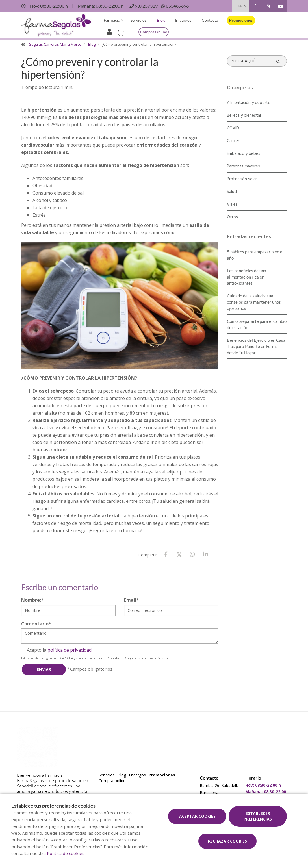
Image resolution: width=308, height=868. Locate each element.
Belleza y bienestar (244, 116)
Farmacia (112, 20)
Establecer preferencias (258, 816)
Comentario (36, 624)
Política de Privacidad (106, 658)
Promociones (241, 20)
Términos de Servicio (154, 658)
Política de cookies (66, 853)
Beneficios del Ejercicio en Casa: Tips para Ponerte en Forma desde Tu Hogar (257, 346)
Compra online (154, 32)
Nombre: (32, 600)
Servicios (138, 20)
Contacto (210, 20)
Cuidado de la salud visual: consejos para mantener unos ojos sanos (254, 302)
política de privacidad (70, 650)
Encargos (183, 20)
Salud (232, 192)
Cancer (233, 141)
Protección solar (242, 179)
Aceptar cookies (197, 816)
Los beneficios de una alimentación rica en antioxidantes (247, 277)
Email (132, 600)
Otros (232, 217)
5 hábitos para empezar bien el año (255, 255)
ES (240, 6)
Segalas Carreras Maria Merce (55, 44)
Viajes (232, 205)
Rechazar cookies (227, 841)
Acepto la (56, 650)
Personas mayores (243, 166)
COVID (233, 128)
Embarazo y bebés (244, 154)
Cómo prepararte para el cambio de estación (257, 324)
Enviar (44, 669)
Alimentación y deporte (249, 103)
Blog (161, 20)
